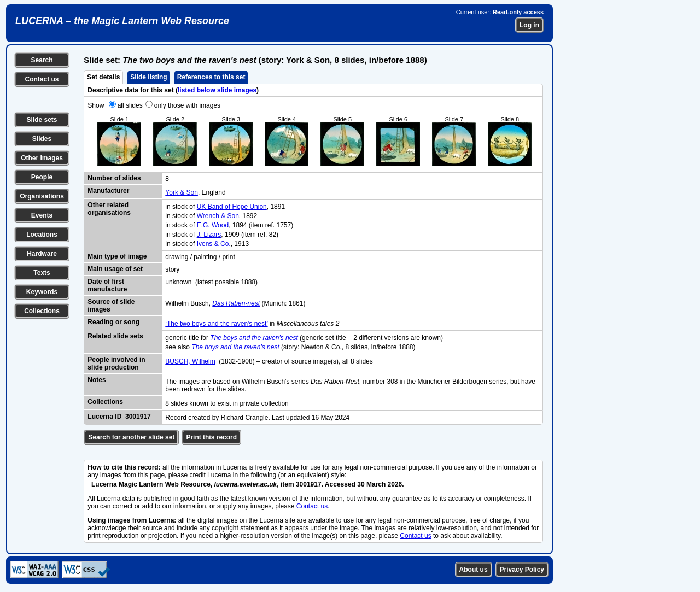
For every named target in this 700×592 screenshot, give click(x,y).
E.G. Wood (213, 225)
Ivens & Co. (214, 244)
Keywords (42, 292)
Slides (42, 139)
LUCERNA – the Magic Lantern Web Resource (122, 21)
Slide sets (42, 120)
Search (42, 60)
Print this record (211, 437)
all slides (130, 105)
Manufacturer (108, 191)
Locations (42, 235)
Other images (42, 158)
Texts (42, 273)
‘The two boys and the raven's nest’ (216, 324)
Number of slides (114, 178)
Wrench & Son (218, 216)
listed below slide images (217, 90)
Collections (42, 311)
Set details (103, 77)
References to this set (211, 77)
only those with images (187, 105)
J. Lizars (209, 235)
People (42, 177)
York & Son (182, 192)
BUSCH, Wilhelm (190, 361)
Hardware (42, 254)
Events (42, 215)
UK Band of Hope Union (232, 207)
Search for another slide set (131, 437)
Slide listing (148, 77)
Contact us (42, 79)
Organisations (42, 196)
